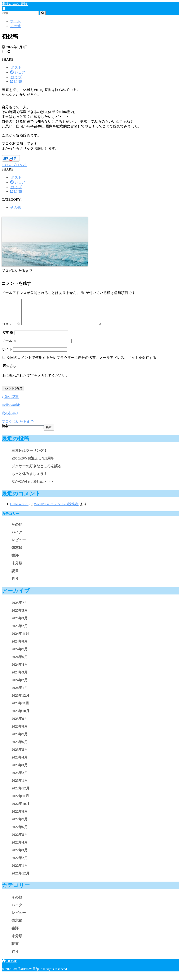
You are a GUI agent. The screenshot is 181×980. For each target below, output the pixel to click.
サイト (7, 354)
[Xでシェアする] (16, 68)
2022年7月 (20, 824)
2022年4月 (20, 847)
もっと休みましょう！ (29, 479)
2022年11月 (20, 801)
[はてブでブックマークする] (16, 77)
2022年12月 (20, 793)
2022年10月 (20, 809)
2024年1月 (20, 693)
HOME (9, 966)
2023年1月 (20, 786)
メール (9, 346)
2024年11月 (20, 639)
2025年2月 (20, 631)
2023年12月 (20, 701)
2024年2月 (20, 685)
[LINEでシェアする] (16, 82)
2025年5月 (20, 615)
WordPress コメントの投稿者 (56, 509)
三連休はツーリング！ (29, 456)
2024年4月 (20, 670)
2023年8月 (20, 731)
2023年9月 (20, 724)
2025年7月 (20, 608)
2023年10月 (20, 716)
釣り (15, 584)
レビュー (19, 545)
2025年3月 (20, 623)
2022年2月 (20, 863)
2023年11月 (20, 708)
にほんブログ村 (14, 165)
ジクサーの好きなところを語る (36, 471)
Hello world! (19, 509)
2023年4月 (20, 762)
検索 (5, 431)
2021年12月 (20, 878)
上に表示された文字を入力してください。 (36, 381)
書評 (15, 561)
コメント (11, 329)
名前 (7, 338)
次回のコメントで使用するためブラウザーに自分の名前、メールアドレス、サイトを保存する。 (83, 363)
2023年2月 (20, 778)
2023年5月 (20, 755)
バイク (17, 537)
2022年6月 (20, 832)
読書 (15, 576)
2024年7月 (20, 654)
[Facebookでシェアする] (18, 72)
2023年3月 (20, 770)
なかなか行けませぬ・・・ (33, 487)
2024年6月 (20, 662)
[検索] (43, 13)
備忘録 (17, 553)
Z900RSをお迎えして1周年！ (35, 463)
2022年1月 (20, 871)
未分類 (17, 568)
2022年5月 (20, 840)
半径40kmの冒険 (15, 4)
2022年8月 (20, 816)
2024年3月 (20, 677)
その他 (15, 208)
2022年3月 (20, 855)
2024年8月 (20, 646)
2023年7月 (20, 739)
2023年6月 (20, 747)
